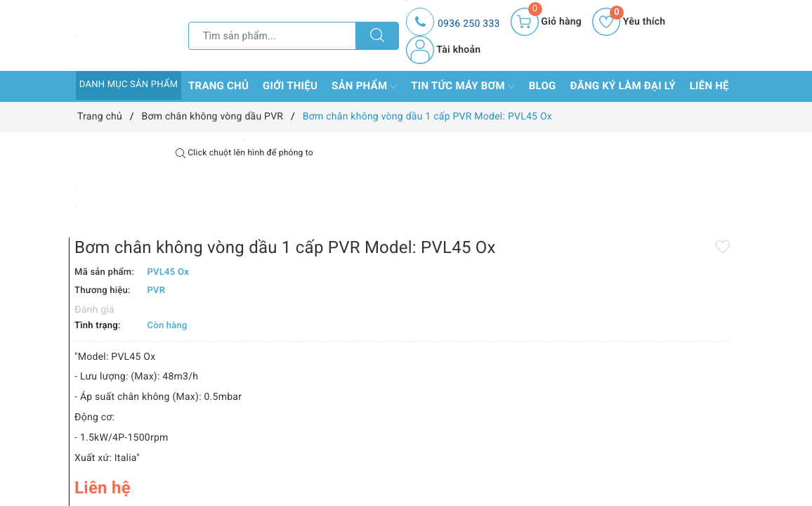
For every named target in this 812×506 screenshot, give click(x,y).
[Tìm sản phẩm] (272, 36)
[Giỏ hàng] (546, 22)
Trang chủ (218, 86)
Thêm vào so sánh (399, 461)
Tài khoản (443, 50)
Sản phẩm (364, 86)
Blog (543, 86)
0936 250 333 (469, 24)
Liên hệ (709, 86)
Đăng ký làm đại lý (623, 86)
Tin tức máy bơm (463, 86)
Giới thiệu (290, 86)
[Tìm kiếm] (377, 36)
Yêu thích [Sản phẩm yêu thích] (629, 22)
